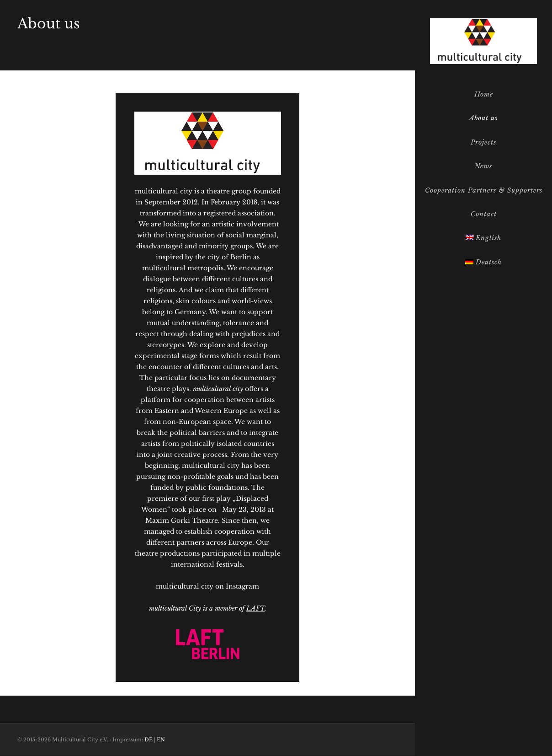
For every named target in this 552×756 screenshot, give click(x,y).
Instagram (242, 586)
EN (161, 740)
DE (149, 740)
